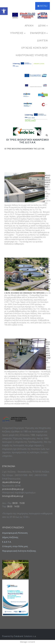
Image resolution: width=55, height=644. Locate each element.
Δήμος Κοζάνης (10, 537)
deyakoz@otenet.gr (11, 482)
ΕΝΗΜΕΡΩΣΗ (39, 33)
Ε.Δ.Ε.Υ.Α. (7, 542)
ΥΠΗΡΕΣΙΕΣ (18, 33)
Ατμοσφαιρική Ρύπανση (15, 533)
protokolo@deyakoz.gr (13, 489)
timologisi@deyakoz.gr (13, 496)
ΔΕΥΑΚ (43, 26)
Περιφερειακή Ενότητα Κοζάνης (19, 551)
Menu (43, 6)
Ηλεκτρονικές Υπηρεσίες (32, 55)
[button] (4, 11)
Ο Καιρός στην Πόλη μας (15, 546)
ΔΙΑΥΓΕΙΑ (42, 40)
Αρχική (29, 26)
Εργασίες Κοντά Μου (35, 48)
